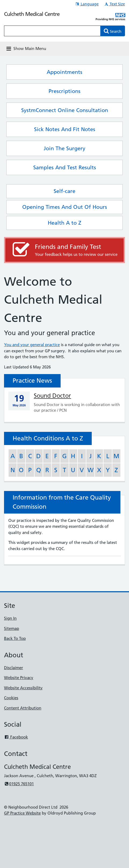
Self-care (64, 191)
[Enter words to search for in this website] (52, 31)
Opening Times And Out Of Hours (65, 207)
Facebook (16, 737)
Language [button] (87, 4)
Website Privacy (19, 678)
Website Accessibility (23, 688)
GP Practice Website (22, 813)
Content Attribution (23, 708)
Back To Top (15, 638)
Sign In (10, 618)
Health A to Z (64, 223)
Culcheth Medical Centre (32, 14)
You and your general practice (32, 345)
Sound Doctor (52, 396)
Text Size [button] (114, 4)
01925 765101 (19, 784)
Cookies (11, 698)
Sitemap (12, 628)
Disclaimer (14, 668)
